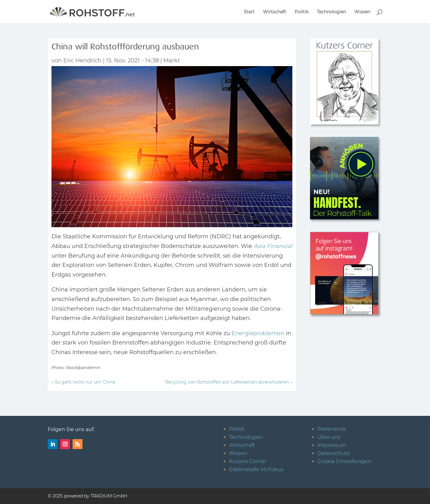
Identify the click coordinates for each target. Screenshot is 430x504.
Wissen (362, 12)
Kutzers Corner (248, 461)
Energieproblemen (258, 333)
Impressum (332, 445)
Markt (172, 61)
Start (249, 12)
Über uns (329, 437)
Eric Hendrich (82, 61)
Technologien (331, 12)
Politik (301, 12)
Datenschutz (334, 453)
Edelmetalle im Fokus (256, 469)
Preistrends (332, 429)
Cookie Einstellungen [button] (344, 461)
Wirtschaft (275, 12)
